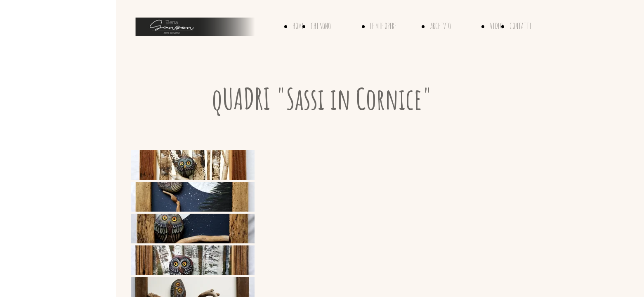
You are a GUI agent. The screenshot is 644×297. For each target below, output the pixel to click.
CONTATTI (520, 26)
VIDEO (496, 26)
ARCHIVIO (440, 26)
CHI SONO (321, 26)
